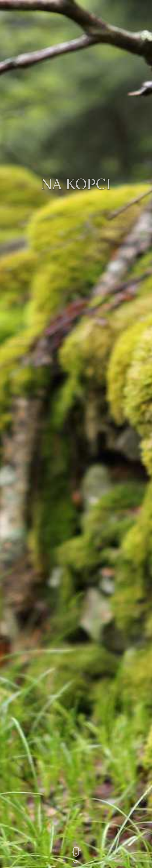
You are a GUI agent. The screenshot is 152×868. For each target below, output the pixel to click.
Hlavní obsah (76, 855)
